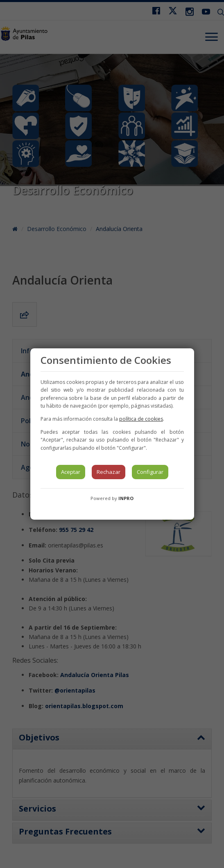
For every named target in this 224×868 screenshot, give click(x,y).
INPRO (126, 498)
